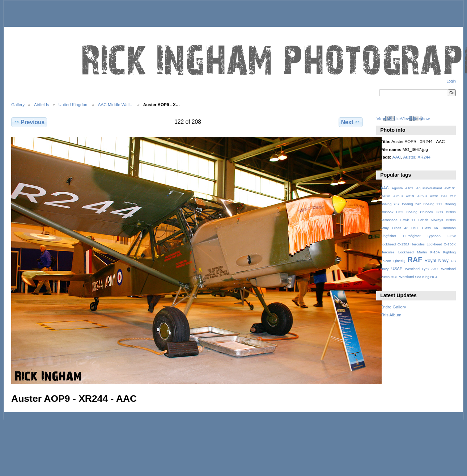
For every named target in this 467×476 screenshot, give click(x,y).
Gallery (18, 104)
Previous (29, 122)
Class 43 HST (405, 228)
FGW (452, 236)
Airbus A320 (428, 196)
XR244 (424, 157)
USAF (397, 269)
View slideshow (415, 119)
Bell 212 (449, 196)
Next (351, 122)
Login (451, 81)
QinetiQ (399, 261)
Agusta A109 (403, 188)
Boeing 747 (411, 204)
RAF (415, 260)
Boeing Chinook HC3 (424, 212)
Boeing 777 (433, 204)
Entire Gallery (393, 307)
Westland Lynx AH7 (421, 269)
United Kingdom (74, 104)
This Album (391, 315)
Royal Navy (436, 261)
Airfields (42, 104)
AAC (397, 157)
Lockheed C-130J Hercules (403, 244)
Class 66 (430, 228)
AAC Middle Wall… (116, 104)
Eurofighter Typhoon (422, 236)
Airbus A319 (404, 196)
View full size (389, 119)
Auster (409, 157)
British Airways (431, 220)
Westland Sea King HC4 (419, 277)
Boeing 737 (390, 204)
